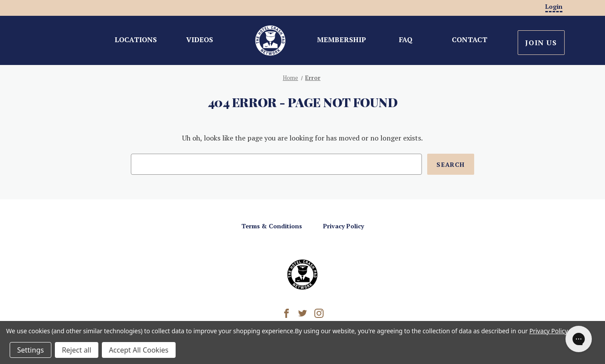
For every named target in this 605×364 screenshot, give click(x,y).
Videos (200, 40)
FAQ (406, 40)
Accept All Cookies (139, 350)
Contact (470, 40)
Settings (31, 350)
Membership (342, 40)
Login (554, 6)
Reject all (77, 350)
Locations (136, 40)
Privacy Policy (344, 226)
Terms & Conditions (272, 226)
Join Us (541, 43)
